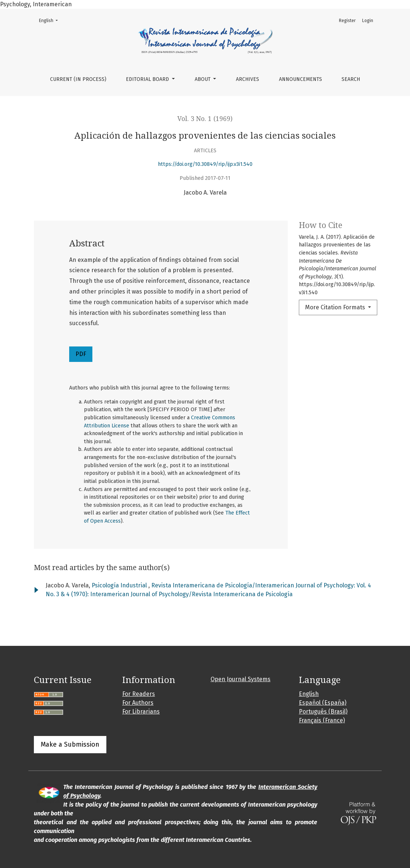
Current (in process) (78, 79)
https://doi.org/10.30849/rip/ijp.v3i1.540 (205, 164)
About (203, 79)
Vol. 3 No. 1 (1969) (205, 119)
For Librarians (141, 712)
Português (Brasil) (323, 712)
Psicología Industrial (120, 585)
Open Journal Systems (241, 679)
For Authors (138, 703)
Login (368, 21)
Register (347, 21)
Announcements (301, 79)
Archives (248, 79)
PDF (81, 354)
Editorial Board (148, 79)
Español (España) (323, 703)
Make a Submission (70, 744)
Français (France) (322, 720)
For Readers (139, 694)
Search (351, 79)
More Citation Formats (336, 307)
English (51, 20)
